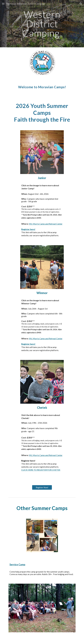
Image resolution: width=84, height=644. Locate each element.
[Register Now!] (42, 487)
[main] (42, 24)
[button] (3, 4)
